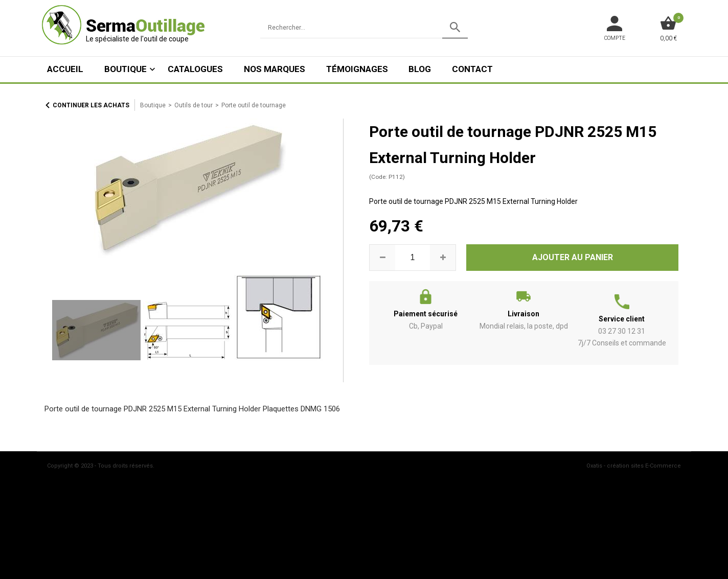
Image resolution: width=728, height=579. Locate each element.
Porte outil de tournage (254, 105)
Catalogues (195, 69)
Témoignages (357, 69)
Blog (420, 69)
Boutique (126, 69)
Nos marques (275, 69)
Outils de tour (194, 105)
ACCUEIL (65, 69)
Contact (472, 69)
